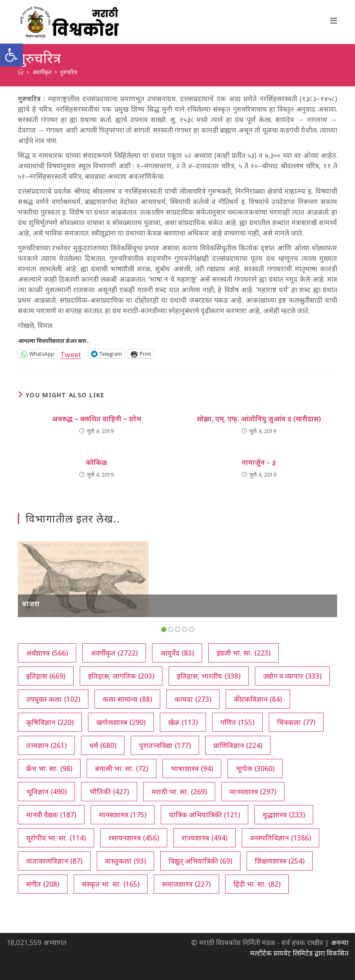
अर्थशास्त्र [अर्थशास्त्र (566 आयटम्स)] (47, 653)
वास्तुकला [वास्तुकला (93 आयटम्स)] (125, 861)
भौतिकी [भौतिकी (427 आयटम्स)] (109, 792)
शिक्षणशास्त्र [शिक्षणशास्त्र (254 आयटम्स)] (280, 861)
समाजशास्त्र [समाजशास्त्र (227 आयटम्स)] (186, 884)
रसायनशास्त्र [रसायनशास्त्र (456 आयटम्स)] (134, 838)
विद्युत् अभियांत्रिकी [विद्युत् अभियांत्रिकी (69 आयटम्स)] (200, 861)
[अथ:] (21, 72)
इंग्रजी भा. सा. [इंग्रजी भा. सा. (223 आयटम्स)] (243, 653)
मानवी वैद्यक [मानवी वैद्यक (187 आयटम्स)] (51, 815)
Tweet (71, 353)
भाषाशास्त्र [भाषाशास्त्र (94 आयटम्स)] (192, 768)
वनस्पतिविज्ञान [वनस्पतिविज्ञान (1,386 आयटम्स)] (281, 838)
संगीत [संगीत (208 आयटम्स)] (43, 884)
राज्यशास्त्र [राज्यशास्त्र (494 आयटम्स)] (205, 838)
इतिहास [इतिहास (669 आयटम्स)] (46, 676)
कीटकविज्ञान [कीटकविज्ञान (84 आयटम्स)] (258, 699)
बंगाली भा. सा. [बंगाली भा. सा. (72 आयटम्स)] (122, 768)
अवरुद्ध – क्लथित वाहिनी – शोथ (96, 419)
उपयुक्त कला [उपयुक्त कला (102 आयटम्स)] (53, 699)
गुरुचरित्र (69, 72)
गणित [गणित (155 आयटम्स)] (237, 722)
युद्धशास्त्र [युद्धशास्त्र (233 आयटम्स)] (284, 815)
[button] (11, 55)
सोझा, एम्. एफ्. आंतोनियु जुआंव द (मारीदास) (259, 419)
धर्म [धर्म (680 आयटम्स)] (103, 745)
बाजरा (31, 604)
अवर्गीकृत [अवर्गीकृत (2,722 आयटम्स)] (114, 653)
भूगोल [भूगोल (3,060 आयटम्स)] (255, 768)
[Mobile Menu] (334, 20)
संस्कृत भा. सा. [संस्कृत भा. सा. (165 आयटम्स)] (111, 884)
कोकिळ (96, 462)
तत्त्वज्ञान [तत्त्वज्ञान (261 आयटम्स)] (46, 745)
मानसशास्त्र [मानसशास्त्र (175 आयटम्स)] (123, 815)
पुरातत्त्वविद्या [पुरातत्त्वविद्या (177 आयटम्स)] (165, 745)
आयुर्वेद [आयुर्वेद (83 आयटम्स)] (177, 653)
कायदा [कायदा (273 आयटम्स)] (193, 699)
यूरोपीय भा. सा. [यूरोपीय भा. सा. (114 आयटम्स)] (56, 838)
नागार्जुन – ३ (259, 462)
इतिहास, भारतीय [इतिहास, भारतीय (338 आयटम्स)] (209, 676)
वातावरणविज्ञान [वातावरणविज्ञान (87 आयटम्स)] (54, 861)
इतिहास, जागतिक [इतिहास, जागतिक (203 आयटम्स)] (121, 676)
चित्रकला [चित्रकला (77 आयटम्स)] (296, 722)
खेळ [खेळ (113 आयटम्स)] (183, 722)
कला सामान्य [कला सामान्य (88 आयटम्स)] (127, 699)
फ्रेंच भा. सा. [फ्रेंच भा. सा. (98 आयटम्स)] (49, 768)
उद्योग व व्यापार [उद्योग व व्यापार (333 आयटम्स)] (292, 676)
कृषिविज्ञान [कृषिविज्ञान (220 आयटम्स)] (50, 722)
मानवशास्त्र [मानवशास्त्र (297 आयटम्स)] (253, 792)
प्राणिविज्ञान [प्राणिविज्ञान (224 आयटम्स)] (238, 745)
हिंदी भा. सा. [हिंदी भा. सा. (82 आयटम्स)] (257, 884)
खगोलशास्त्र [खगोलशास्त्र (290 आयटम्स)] (121, 722)
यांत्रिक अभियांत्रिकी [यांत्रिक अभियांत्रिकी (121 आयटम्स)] (205, 815)
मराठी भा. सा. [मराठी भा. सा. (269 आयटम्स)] (179, 792)
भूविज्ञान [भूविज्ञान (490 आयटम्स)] (46, 792)
